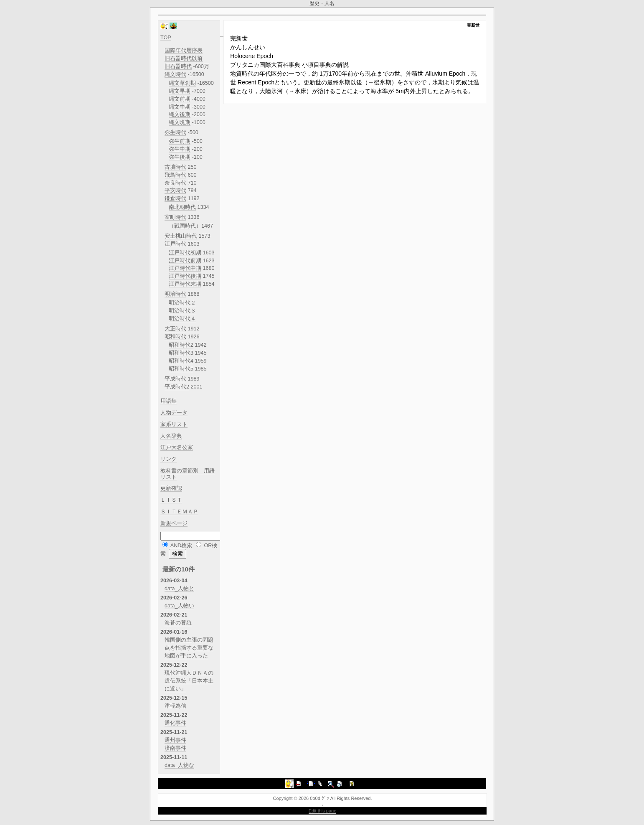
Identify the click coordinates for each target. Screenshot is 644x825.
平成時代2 (177, 387)
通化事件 (175, 723)
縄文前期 (180, 99)
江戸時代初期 (185, 253)
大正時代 (175, 329)
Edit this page (323, 811)
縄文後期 (180, 114)
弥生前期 (180, 141)
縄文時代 (175, 74)
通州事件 (175, 740)
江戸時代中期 (185, 268)
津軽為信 (175, 706)
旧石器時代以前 (184, 58)
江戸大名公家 (177, 447)
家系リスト (174, 424)
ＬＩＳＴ (171, 500)
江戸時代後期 (185, 276)
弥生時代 (175, 132)
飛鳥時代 (175, 175)
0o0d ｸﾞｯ (319, 798)
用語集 (169, 401)
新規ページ (174, 523)
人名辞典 (171, 436)
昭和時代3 (181, 353)
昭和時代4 (181, 361)
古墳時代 (175, 167)
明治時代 (175, 294)
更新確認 (171, 488)
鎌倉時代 (175, 198)
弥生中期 (180, 149)
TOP (166, 38)
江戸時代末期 (185, 284)
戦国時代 (185, 226)
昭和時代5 (181, 369)
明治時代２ (182, 303)
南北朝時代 (182, 207)
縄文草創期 (182, 83)
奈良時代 (175, 183)
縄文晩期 (180, 122)
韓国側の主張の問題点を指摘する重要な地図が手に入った (189, 648)
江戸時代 (175, 244)
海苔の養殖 (178, 623)
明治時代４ (182, 319)
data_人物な (179, 765)
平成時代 (175, 379)
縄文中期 (180, 107)
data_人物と (179, 589)
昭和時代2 (181, 345)
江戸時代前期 (185, 261)
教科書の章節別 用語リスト (188, 474)
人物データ (174, 413)
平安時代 (175, 190)
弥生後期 (180, 157)
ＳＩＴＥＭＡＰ (179, 512)
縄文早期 (180, 91)
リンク (169, 459)
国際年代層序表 (184, 51)
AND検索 (181, 546)
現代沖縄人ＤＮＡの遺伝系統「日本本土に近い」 (189, 681)
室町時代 (175, 217)
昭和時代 (175, 337)
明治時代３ (182, 311)
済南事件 (175, 748)
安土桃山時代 (181, 236)
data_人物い (179, 606)
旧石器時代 (178, 66)
